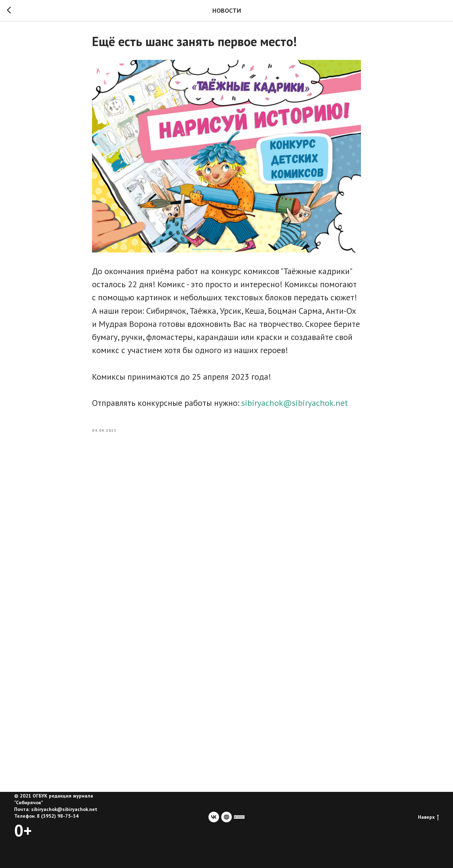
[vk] (214, 817)
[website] (226, 817)
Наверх (428, 817)
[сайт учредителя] (239, 817)
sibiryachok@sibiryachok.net (295, 403)
